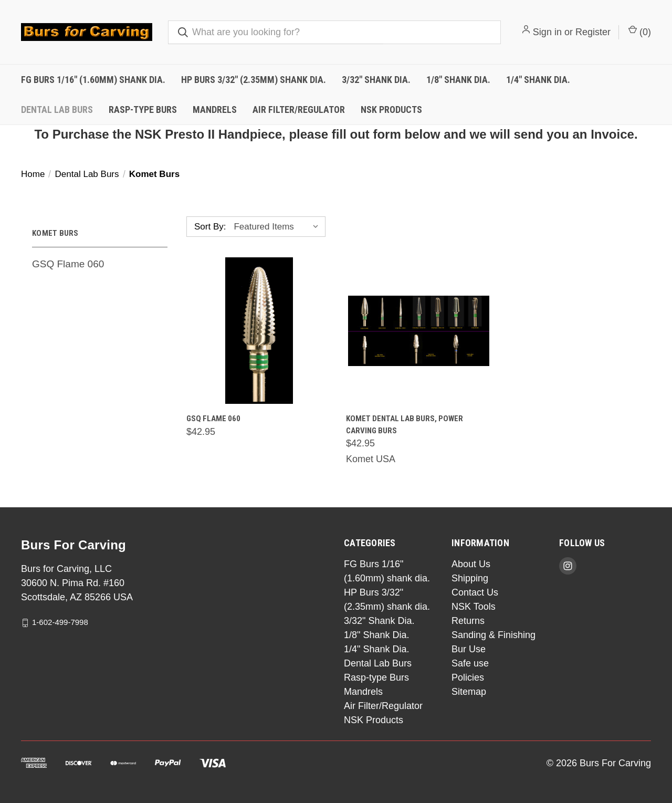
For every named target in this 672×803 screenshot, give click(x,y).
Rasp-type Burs (143, 109)
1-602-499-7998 (60, 622)
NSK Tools (474, 607)
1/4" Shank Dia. (538, 80)
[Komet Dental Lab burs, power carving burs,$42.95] (419, 331)
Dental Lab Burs (57, 109)
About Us (471, 564)
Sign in (547, 32)
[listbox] (279, 227)
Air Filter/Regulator (299, 109)
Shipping (470, 578)
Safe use (470, 663)
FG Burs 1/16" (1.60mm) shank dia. (93, 80)
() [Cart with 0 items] (640, 31)
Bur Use (469, 649)
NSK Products (391, 109)
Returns (468, 621)
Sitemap (469, 692)
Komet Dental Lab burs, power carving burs (405, 425)
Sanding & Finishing (493, 635)
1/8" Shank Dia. (458, 80)
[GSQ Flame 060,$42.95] (259, 331)
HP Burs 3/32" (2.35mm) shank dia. (254, 80)
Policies (468, 677)
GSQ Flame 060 (68, 264)
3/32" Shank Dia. (376, 80)
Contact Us (475, 592)
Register (593, 32)
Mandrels (215, 109)
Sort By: (210, 227)
